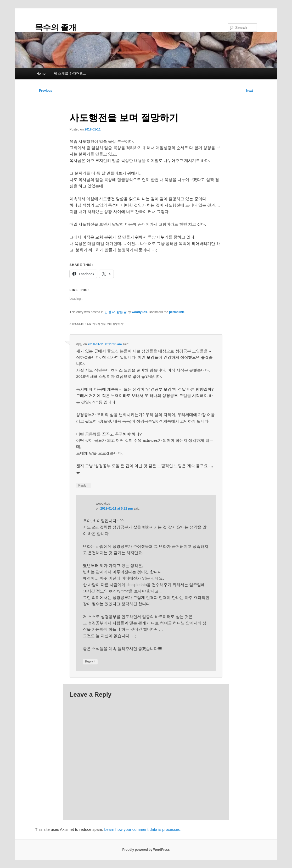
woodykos (139, 312)
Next (252, 91)
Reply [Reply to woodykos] (90, 662)
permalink (176, 312)
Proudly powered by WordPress (146, 850)
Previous (44, 91)
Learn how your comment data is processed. (143, 829)
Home (41, 73)
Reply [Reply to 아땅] (83, 486)
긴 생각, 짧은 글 (116, 312)
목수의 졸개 (56, 27)
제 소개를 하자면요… (70, 73)
